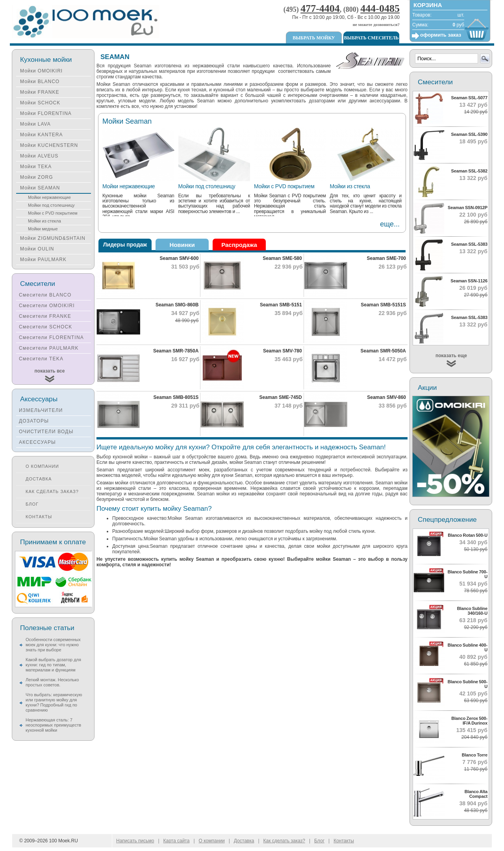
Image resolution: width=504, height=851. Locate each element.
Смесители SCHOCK (46, 327)
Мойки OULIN (37, 249)
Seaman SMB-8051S (176, 397)
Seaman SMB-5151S (383, 305)
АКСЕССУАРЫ (37, 442)
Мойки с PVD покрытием (284, 186)
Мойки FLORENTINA (46, 113)
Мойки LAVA (35, 124)
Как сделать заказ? (52, 491)
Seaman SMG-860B (177, 305)
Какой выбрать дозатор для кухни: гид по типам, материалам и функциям (53, 665)
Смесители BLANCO (45, 295)
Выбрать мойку (314, 38)
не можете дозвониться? (376, 24)
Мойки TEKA (36, 167)
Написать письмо (135, 841)
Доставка (39, 479)
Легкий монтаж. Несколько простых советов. (52, 682)
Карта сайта (177, 841)
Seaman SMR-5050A (383, 351)
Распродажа (239, 245)
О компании (42, 466)
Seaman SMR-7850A (176, 351)
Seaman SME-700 (386, 258)
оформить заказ (441, 35)
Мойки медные (43, 229)
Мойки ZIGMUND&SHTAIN (53, 238)
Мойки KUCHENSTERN (49, 145)
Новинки (182, 245)
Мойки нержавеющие (129, 186)
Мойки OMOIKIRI (41, 71)
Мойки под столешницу (207, 186)
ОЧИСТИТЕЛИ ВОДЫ (46, 432)
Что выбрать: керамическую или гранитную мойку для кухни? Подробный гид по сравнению (54, 702)
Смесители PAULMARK (49, 348)
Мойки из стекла (350, 186)
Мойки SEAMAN (40, 188)
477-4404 (320, 8)
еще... (390, 224)
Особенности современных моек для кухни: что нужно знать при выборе (53, 645)
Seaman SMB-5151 (281, 305)
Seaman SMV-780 (283, 351)
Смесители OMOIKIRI (47, 306)
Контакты (39, 517)
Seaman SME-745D (281, 397)
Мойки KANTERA (41, 135)
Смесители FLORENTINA (51, 337)
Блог (32, 504)
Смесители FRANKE (45, 316)
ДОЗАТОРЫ (34, 421)
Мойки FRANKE (40, 92)
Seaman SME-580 (282, 258)
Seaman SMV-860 (386, 397)
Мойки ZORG (36, 177)
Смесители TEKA (41, 359)
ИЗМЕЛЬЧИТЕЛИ (41, 410)
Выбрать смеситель (372, 38)
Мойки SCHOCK (40, 103)
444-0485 (380, 8)
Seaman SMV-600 (179, 258)
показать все (50, 371)
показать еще (451, 356)
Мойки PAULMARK (43, 260)
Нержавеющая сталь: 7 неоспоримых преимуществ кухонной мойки (53, 725)
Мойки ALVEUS (39, 156)
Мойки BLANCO (40, 82)
